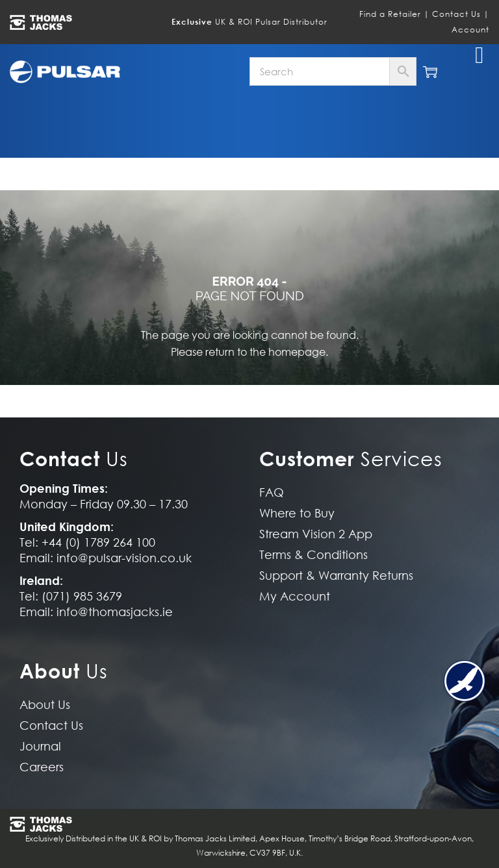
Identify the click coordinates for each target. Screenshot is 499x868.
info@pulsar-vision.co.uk (124, 558)
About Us (45, 705)
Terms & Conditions (313, 555)
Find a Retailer (390, 14)
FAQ (272, 492)
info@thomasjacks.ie (115, 612)
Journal (40, 746)
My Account (295, 596)
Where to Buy (297, 513)
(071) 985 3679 (82, 596)
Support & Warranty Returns (336, 576)
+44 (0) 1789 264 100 (98, 542)
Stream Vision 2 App (316, 534)
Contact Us (456, 14)
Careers (42, 767)
